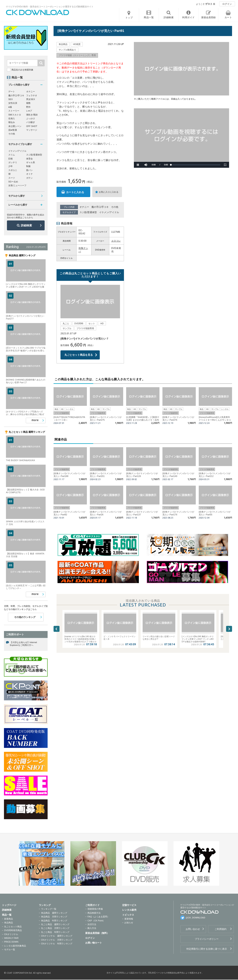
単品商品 (9, 923)
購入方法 (92, 928)
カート (228, 17)
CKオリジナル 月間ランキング (57, 940)
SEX (11, 99)
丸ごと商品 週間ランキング (55, 924)
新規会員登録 (208, 17)
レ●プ (29, 111)
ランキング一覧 (49, 909)
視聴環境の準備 (95, 909)
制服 (28, 166)
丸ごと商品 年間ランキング (55, 932)
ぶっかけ (31, 118)
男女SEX (31, 99)
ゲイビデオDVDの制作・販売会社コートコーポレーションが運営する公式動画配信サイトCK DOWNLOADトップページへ (38, 12)
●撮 (10, 107)
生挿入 (12, 118)
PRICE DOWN (11, 942)
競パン (29, 170)
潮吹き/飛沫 (32, 115)
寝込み (12, 122)
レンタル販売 (129, 910)
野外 (28, 107)
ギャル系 (31, 162)
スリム (12, 155)
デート (12, 92)
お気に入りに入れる (109, 192)
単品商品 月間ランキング (54, 917)
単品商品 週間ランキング (54, 913)
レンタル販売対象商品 (15, 946)
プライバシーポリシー (207, 939)
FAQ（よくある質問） (98, 917)
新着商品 (9, 919)
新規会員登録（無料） (97, 933)
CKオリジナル (11, 934)
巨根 (11, 159)
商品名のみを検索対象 (22, 70)
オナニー (84, 207)
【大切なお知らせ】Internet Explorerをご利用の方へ (23, 644)
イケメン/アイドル (109, 212)
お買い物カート (94, 943)
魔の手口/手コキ (100, 207)
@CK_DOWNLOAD (195, 918)
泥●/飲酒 (13, 130)
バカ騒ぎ (31, 122)
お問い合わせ (193, 929)
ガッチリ (13, 162)
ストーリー (14, 111)
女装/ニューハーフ (17, 185)
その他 (115, 207)
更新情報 (129, 919)
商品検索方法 (94, 913)
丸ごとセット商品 (13, 927)
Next (229, 629)
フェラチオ (32, 95)
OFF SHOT (32, 126)
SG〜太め (13, 182)
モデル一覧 (10, 949)
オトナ (29, 174)
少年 (11, 166)
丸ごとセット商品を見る (79, 355)
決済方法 (92, 924)
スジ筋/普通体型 (88, 212)
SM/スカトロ (15, 115)
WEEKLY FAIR (11, 938)
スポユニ (13, 170)
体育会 (29, 159)
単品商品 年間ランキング (54, 921)
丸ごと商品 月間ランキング (55, 928)
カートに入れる (75, 192)
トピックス (128, 915)
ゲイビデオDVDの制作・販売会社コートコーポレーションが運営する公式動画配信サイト (50, 7)
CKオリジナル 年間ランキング (57, 944)
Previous (57, 629)
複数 (28, 103)
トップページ (9, 905)
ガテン (29, 178)
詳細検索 (26, 225)
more (35, 420)
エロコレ (116, 241)
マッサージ (32, 130)
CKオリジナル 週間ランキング (57, 936)
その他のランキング (25, 617)
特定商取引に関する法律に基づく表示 (207, 949)
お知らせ (129, 923)
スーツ (12, 178)
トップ (129, 18)
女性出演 (13, 103)
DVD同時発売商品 (13, 930)
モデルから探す (17, 196)
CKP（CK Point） (96, 921)
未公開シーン (15, 126)
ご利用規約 (221, 929)
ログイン (227, 4)
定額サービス (129, 905)
